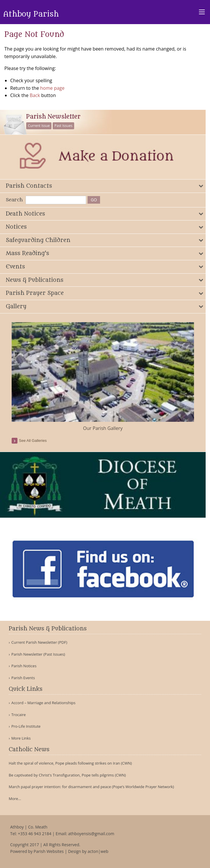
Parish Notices (24, 666)
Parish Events (23, 678)
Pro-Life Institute (26, 726)
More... (15, 799)
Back (35, 95)
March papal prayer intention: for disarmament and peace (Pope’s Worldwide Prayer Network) (91, 787)
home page (52, 88)
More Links (21, 738)
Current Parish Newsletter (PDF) (39, 642)
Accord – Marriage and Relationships (43, 703)
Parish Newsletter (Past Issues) (38, 654)
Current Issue (39, 126)
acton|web (98, 851)
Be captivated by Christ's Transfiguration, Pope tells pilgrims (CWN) (67, 775)
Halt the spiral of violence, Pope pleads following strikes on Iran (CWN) (70, 763)
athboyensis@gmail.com (91, 834)
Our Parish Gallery (103, 428)
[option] (103, 377)
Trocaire (19, 715)
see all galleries (33, 441)
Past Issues (63, 126)
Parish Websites (49, 851)
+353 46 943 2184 (34, 834)
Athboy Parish (31, 14)
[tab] (103, 186)
